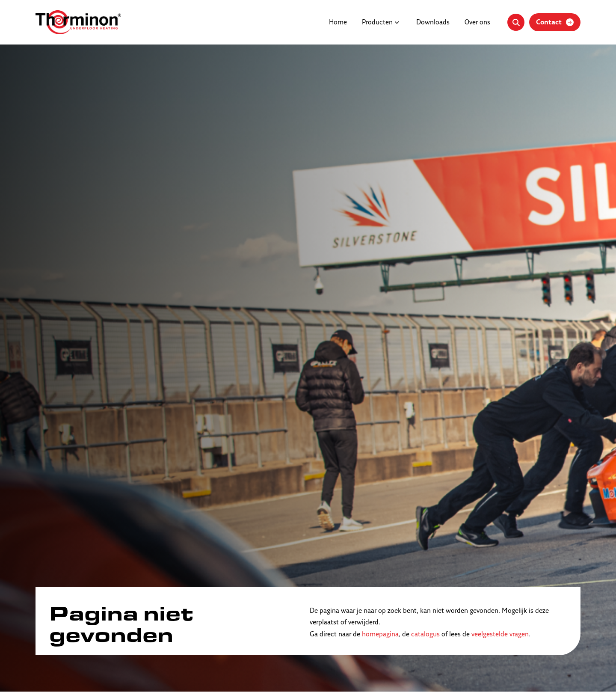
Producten (377, 23)
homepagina (380, 635)
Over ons (477, 23)
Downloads (433, 23)
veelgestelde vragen (500, 635)
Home (338, 23)
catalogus (425, 635)
